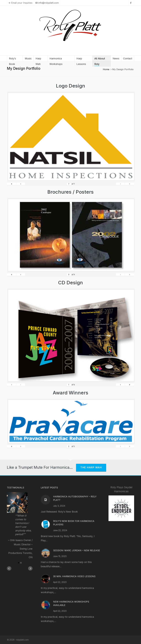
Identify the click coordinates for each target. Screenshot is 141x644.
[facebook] (131, 3)
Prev (9, 568)
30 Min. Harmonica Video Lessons (74, 576)
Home (106, 69)
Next (30, 568)
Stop (21, 563)
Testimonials (15, 488)
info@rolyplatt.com (47, 3)
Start (19, 563)
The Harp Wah (91, 467)
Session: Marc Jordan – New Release (77, 550)
